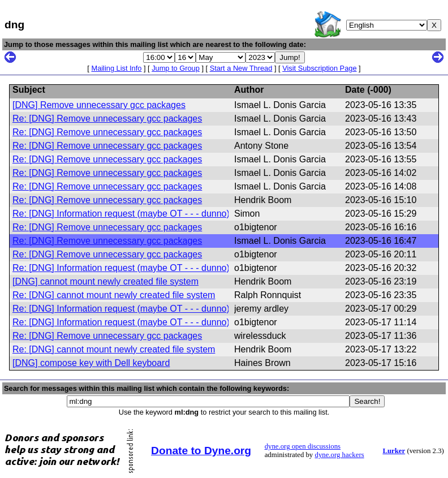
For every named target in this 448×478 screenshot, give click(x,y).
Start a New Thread (241, 68)
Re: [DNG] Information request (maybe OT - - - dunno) (121, 214)
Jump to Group (176, 68)
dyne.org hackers (339, 455)
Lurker (394, 451)
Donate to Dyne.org (201, 451)
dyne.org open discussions (303, 446)
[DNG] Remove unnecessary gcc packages (99, 105)
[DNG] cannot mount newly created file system (105, 281)
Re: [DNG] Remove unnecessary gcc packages (107, 119)
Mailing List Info (116, 68)
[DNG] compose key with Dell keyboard (91, 363)
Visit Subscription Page (319, 68)
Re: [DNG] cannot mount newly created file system (114, 295)
